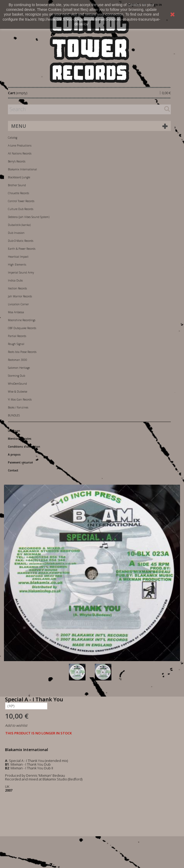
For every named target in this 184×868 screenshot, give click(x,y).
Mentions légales (20, 439)
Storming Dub (16, 376)
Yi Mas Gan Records (20, 399)
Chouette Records (18, 193)
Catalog (13, 138)
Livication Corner (18, 304)
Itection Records (17, 288)
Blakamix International (22, 169)
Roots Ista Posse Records (22, 352)
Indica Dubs (15, 280)
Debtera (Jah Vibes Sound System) (29, 217)
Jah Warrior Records (20, 296)
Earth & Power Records (22, 249)
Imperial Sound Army (21, 272)
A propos (14, 455)
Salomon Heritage (19, 368)
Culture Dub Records (21, 209)
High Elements (17, 265)
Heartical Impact (18, 257)
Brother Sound (17, 185)
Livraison (14, 431)
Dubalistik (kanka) (19, 225)
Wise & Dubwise (18, 392)
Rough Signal (16, 344)
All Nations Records (20, 153)
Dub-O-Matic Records (21, 241)
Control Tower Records (21, 201)
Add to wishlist (16, 725)
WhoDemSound (17, 384)
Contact (13, 470)
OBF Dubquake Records (22, 328)
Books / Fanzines (18, 407)
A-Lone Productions (20, 146)
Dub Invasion (16, 233)
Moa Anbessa (16, 312)
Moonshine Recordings (22, 320)
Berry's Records (17, 161)
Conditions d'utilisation (24, 447)
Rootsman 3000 (18, 360)
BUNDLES (14, 415)
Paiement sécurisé (20, 462)
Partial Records (17, 336)
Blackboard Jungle (19, 177)
